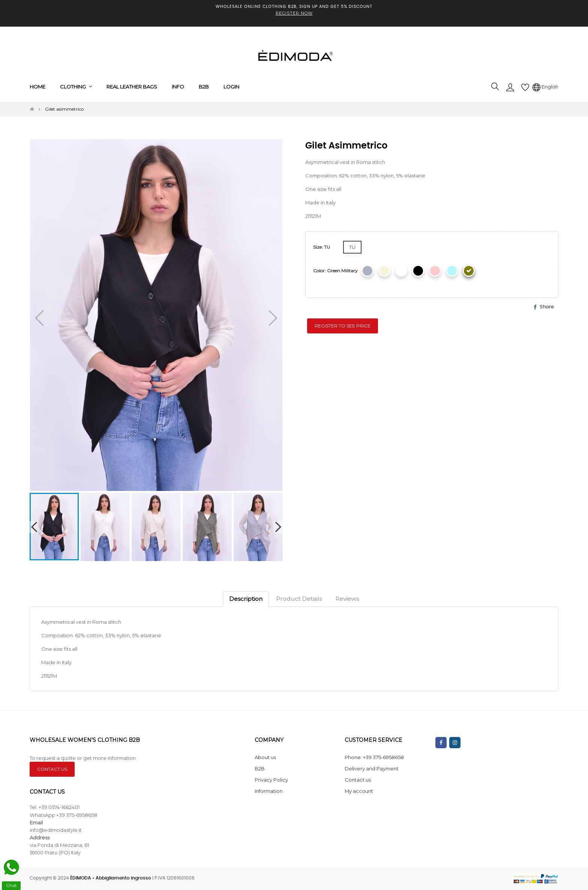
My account (359, 791)
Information (269, 791)
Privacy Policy (271, 780)
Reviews (347, 599)
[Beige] (384, 271)
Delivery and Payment (372, 768)
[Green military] (469, 271)
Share (547, 307)
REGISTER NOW (294, 13)
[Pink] (435, 271)
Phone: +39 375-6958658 (374, 757)
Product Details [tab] (299, 599)
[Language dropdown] (545, 87)
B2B (260, 768)
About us (265, 757)
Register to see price (343, 326)
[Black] (418, 271)
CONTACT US (52, 769)
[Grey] (367, 271)
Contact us (358, 780)
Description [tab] (246, 599)
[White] (401, 271)
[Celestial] (452, 271)
